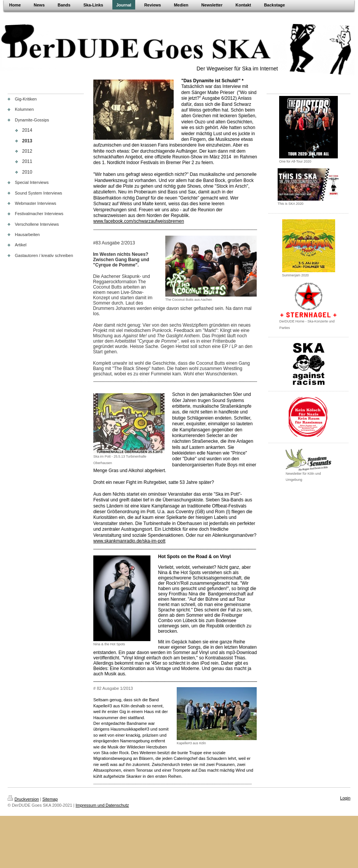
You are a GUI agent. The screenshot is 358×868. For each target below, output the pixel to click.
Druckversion (23, 799)
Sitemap (50, 799)
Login (345, 798)
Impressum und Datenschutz (102, 805)
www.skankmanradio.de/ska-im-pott (129, 541)
